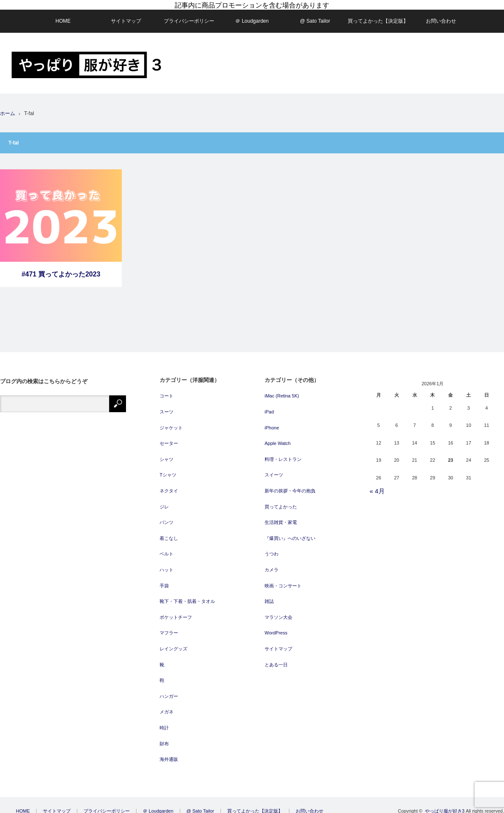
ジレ (164, 501)
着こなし (169, 533)
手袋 (164, 580)
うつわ (272, 549)
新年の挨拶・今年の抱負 (290, 485)
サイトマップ (126, 16)
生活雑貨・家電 (281, 517)
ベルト (167, 549)
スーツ (167, 406)
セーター (169, 438)
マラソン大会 (278, 612)
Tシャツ (168, 470)
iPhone (272, 422)
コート (167, 391)
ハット (167, 564)
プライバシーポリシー (189, 16)
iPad (269, 406)
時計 (164, 722)
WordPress (276, 628)
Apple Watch (278, 438)
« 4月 (377, 485)
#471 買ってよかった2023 (61, 269)
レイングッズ (173, 643)
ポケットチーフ (176, 612)
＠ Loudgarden (252, 16)
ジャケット (171, 422)
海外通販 (169, 754)
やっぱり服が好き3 (445, 805)
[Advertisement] (442, 92)
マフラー (169, 628)
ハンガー (169, 691)
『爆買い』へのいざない (290, 533)
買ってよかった (281, 501)
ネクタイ (169, 485)
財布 (164, 738)
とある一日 (276, 659)
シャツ (167, 454)
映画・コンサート (283, 580)
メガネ (167, 707)
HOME (63, 16)
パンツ (167, 517)
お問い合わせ (441, 16)
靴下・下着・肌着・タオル (187, 596)
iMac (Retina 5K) (282, 391)
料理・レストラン (283, 454)
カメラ (272, 564)
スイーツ (274, 470)
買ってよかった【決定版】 (378, 16)
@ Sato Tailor (315, 16)
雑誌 (269, 596)
